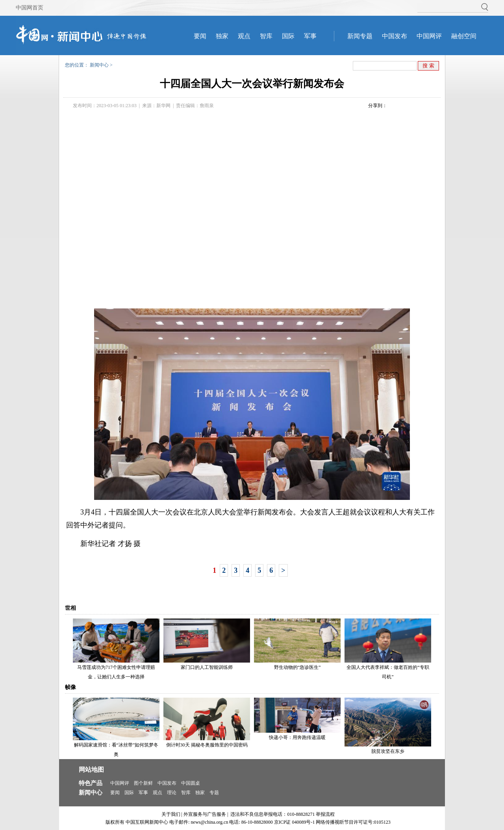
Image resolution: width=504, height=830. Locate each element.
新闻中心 (99, 65)
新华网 (163, 106)
